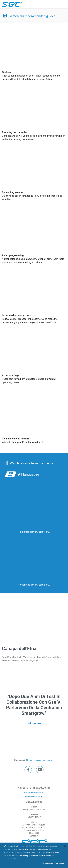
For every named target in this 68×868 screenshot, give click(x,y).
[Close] (65, 846)
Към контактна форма (33, 793)
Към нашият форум (33, 797)
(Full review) (34, 723)
